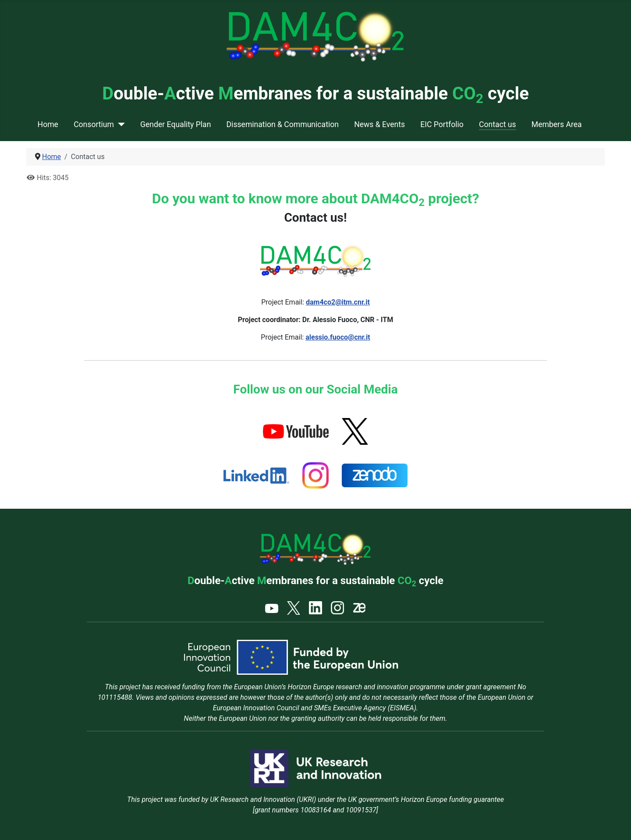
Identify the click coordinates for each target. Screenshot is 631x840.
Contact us (498, 124)
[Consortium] (119, 124)
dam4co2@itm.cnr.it (338, 302)
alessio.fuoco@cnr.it (338, 337)
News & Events (379, 124)
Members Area (557, 124)
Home (48, 124)
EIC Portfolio (442, 124)
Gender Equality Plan (175, 124)
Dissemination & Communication (283, 124)
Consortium (94, 124)
